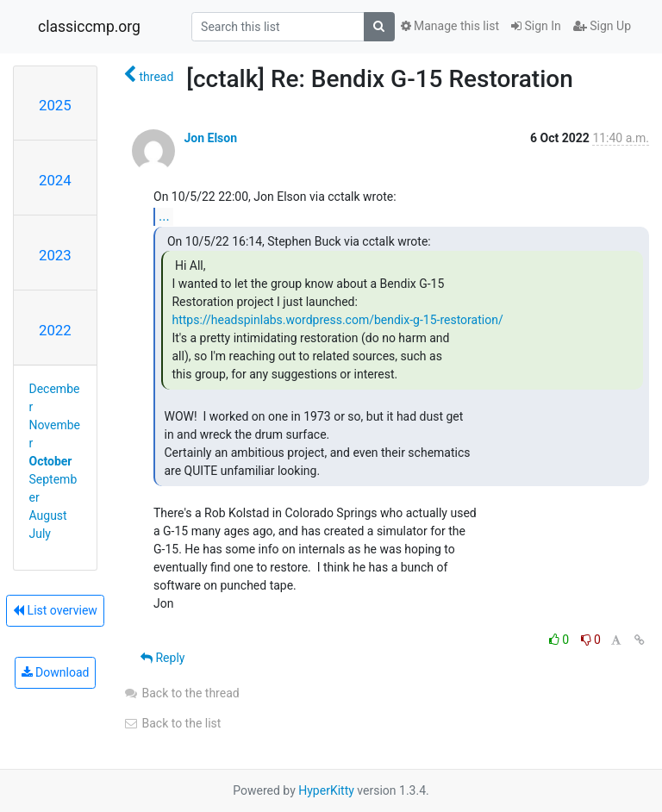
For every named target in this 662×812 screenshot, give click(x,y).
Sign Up (602, 26)
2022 (55, 330)
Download (56, 672)
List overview (55, 610)
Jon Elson (210, 138)
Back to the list (172, 723)
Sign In (536, 26)
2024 (55, 180)
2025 (55, 105)
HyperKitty (326, 790)
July (40, 534)
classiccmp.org (89, 27)
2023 (55, 255)
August (48, 515)
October (51, 461)
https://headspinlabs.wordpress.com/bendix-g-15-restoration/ (337, 320)
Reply (162, 658)
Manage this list (450, 26)
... (164, 216)
